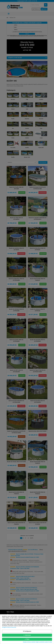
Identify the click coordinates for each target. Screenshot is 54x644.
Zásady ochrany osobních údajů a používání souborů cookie (37, 642)
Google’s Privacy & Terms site (9, 627)
